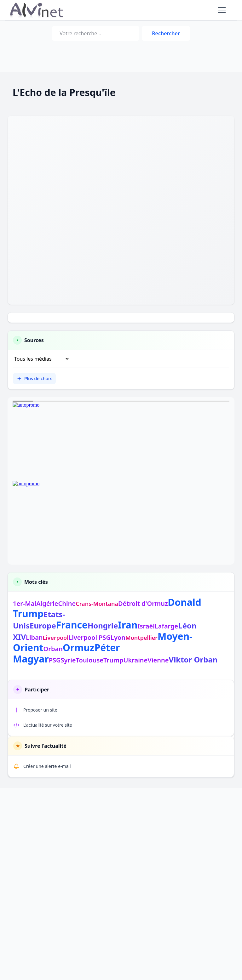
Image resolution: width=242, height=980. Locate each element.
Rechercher (166, 33)
